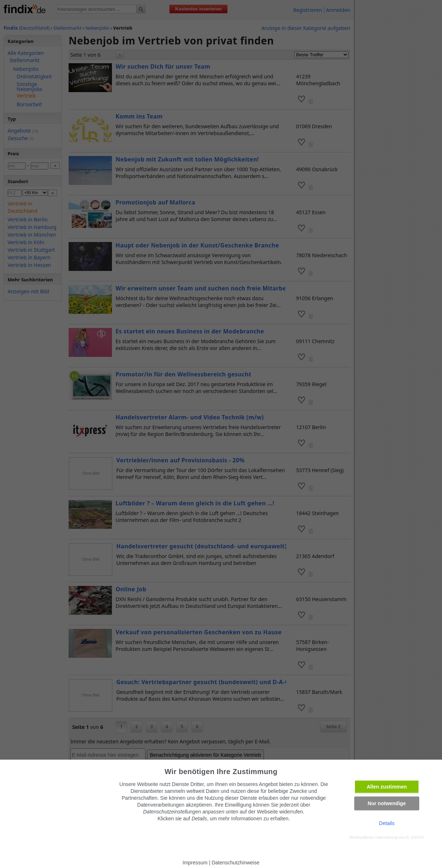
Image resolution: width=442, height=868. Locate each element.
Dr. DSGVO (415, 837)
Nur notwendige (387, 803)
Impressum (195, 863)
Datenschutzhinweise (235, 863)
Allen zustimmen (387, 787)
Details (387, 823)
